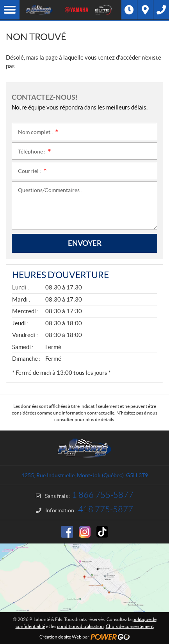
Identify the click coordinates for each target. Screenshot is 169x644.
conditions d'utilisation (80, 626)
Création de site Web (60, 637)
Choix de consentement (130, 626)
